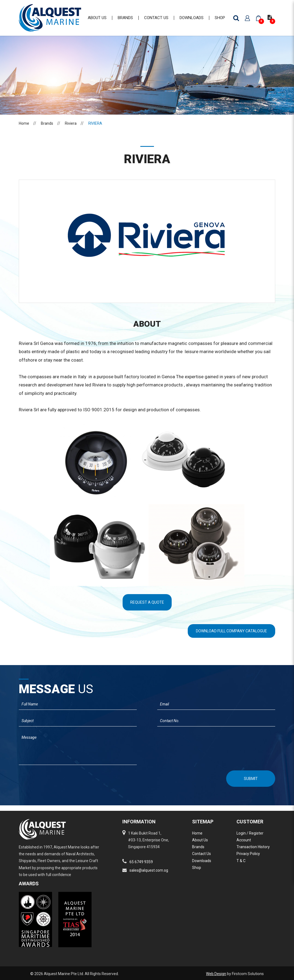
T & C (241, 861)
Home (24, 129)
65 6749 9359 (141, 862)
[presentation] (48, 783)
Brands (47, 129)
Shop (197, 868)
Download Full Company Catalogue (231, 636)
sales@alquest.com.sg (149, 870)
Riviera (71, 129)
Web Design (216, 974)
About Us (200, 840)
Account (244, 840)
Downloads (202, 861)
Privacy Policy (248, 854)
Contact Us (201, 854)
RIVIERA (95, 129)
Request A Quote (147, 608)
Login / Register (250, 833)
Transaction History (253, 847)
